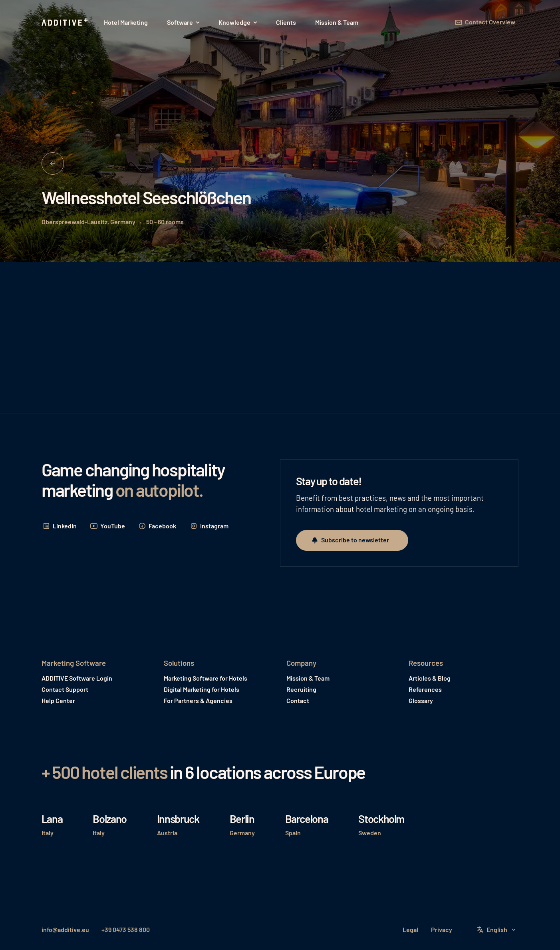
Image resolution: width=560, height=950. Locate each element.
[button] (183, 22)
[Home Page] (66, 22)
